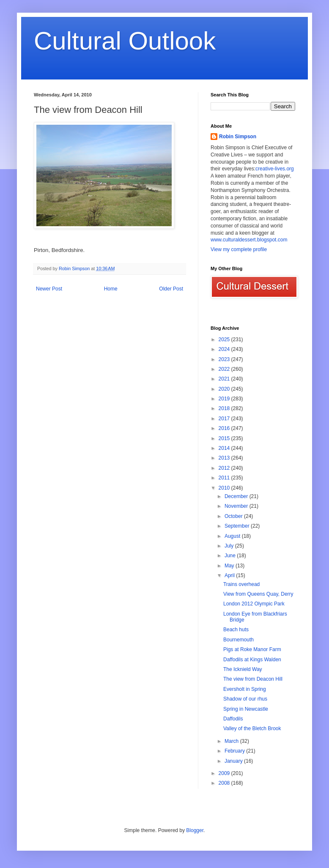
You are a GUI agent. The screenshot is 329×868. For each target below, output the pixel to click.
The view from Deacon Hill (253, 679)
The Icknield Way (243, 669)
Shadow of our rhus (245, 699)
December (237, 496)
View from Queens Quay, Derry (258, 594)
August (233, 536)
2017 (225, 419)
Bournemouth (239, 640)
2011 (225, 478)
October (234, 516)
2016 (225, 428)
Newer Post (49, 289)
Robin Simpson (238, 137)
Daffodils (233, 719)
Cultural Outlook (125, 41)
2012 (225, 468)
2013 (225, 458)
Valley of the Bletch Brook (252, 728)
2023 (225, 359)
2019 (225, 399)
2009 (225, 773)
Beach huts (236, 630)
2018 (225, 408)
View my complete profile (239, 249)
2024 (225, 349)
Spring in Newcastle (246, 709)
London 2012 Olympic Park (254, 604)
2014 (225, 448)
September (238, 526)
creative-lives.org (275, 169)
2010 (225, 488)
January (234, 761)
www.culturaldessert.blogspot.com (249, 240)
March (232, 741)
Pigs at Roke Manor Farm (252, 649)
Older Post (171, 289)
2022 (225, 369)
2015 (225, 438)
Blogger (195, 830)
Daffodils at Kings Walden (252, 660)
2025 (225, 340)
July (230, 546)
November (237, 506)
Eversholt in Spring (245, 689)
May (230, 566)
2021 (225, 379)
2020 (225, 389)
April (230, 575)
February (235, 751)
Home (111, 289)
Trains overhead (241, 584)
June (231, 556)
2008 (225, 783)
